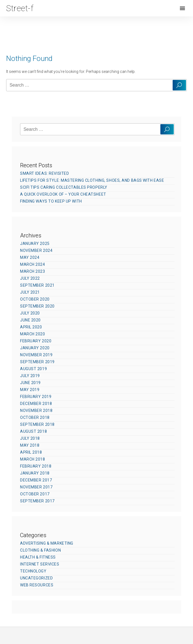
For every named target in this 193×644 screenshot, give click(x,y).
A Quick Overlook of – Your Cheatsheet (63, 194)
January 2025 (35, 244)
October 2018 (35, 417)
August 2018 (33, 431)
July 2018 (30, 438)
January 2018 (35, 473)
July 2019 (30, 376)
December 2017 (36, 480)
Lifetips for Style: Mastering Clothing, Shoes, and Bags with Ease (92, 180)
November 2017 (36, 487)
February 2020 (36, 341)
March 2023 (33, 271)
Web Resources (37, 585)
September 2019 (37, 362)
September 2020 (37, 306)
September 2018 (37, 424)
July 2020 (30, 313)
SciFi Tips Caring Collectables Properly (64, 187)
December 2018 (36, 404)
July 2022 (30, 278)
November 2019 (36, 355)
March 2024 (33, 264)
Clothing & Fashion (40, 550)
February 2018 (36, 466)
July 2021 (30, 292)
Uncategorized (36, 578)
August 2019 (33, 369)
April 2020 (31, 327)
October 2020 (35, 299)
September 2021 (37, 285)
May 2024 (30, 257)
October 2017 (35, 494)
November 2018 (36, 411)
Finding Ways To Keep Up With (51, 201)
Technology (33, 571)
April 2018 (31, 452)
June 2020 (30, 320)
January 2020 (35, 348)
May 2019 (30, 390)
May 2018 (30, 445)
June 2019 (30, 383)
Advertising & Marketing (47, 543)
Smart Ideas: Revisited (44, 173)
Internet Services (40, 564)
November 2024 (36, 250)
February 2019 (36, 397)
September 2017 (37, 501)
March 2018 (33, 459)
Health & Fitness (38, 557)
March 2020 (33, 334)
